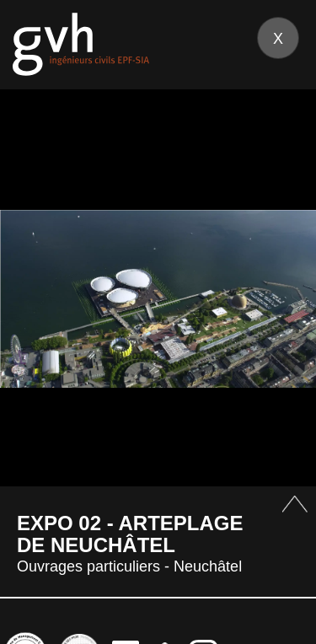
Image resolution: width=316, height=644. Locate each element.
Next (283, 298)
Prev (33, 298)
